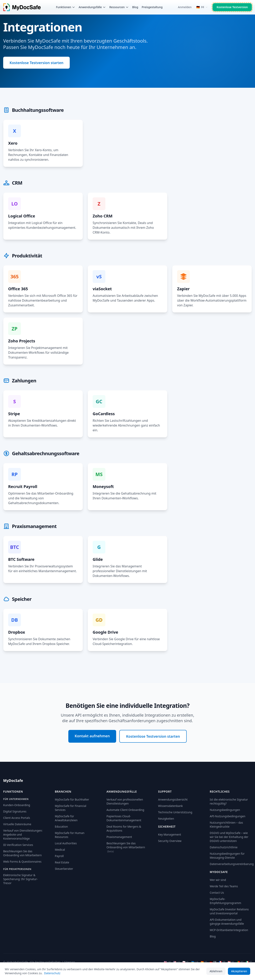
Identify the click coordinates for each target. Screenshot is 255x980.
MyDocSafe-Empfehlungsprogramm (226, 901)
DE (213, 962)
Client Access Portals (17, 818)
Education (61, 827)
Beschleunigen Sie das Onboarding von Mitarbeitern (23, 853)
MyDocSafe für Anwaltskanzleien (66, 818)
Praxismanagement (119, 837)
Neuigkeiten (166, 819)
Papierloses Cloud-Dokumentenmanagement (124, 818)
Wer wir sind (218, 880)
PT (240, 962)
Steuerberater (64, 869)
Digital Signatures (15, 811)
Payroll (59, 856)
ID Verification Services (18, 845)
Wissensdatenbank (171, 806)
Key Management (170, 834)
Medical (60, 850)
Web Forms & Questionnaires (22, 862)
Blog (135, 7)
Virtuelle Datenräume (17, 824)
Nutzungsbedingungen (225, 810)
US (177, 962)
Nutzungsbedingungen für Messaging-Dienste (227, 856)
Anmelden (185, 7)
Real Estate (62, 862)
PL (186, 962)
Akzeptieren (239, 971)
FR (222, 962)
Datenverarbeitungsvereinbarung (232, 864)
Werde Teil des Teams (224, 886)
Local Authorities (66, 843)
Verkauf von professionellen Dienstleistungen (125, 801)
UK (167, 962)
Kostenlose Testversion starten (36, 63)
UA (195, 962)
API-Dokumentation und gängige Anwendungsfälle (227, 922)
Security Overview (170, 841)
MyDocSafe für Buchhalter (72, 799)
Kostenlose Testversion (232, 7)
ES (204, 962)
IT (249, 962)
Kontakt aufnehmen (92, 736)
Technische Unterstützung (175, 812)
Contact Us (217, 893)
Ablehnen (216, 971)
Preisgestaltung (152, 7)
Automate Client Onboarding (125, 810)
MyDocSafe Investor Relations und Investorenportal (229, 911)
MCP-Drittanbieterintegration (229, 930)
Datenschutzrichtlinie (224, 847)
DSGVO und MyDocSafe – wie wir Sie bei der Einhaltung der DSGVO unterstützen (229, 837)
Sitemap (70, 962)
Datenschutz (52, 973)
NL (231, 962)
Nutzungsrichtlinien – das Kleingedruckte (226, 825)
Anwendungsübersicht (173, 799)
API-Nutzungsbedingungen (228, 816)
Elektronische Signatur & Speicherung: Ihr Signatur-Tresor (20, 879)
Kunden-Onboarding (17, 805)
